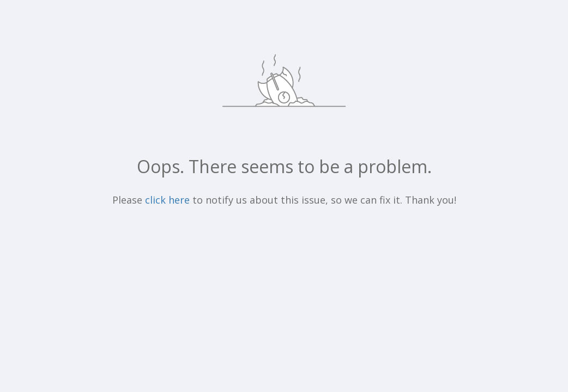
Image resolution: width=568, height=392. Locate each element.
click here (167, 200)
